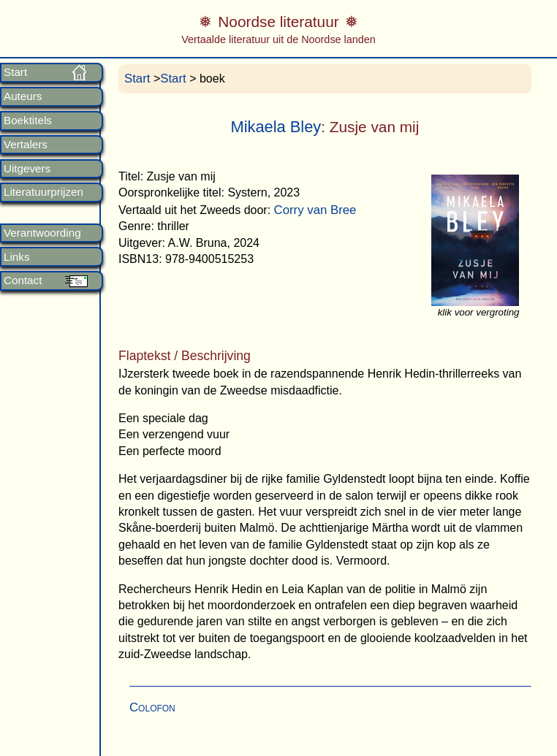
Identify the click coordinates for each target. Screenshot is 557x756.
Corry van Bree (315, 210)
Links (16, 257)
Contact (23, 280)
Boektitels (28, 121)
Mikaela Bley (276, 127)
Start (15, 72)
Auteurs (23, 96)
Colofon (152, 707)
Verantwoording (42, 233)
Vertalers (26, 145)
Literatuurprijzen (43, 192)
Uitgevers (27, 169)
